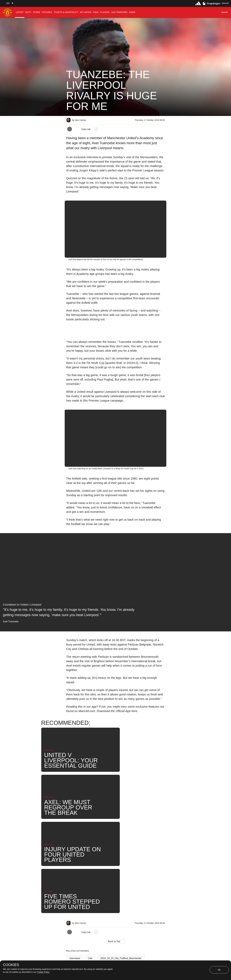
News (134, 867)
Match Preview (97, 877)
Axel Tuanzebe (115, 867)
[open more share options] (96, 129)
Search (148, 867)
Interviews (75, 858)
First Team (94, 867)
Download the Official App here (117, 711)
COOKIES (11, 965)
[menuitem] (20, 12)
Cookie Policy (43, 972)
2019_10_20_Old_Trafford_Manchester (121, 858)
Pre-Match (75, 867)
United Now (76, 877)
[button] (8, 3)
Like (90, 858)
